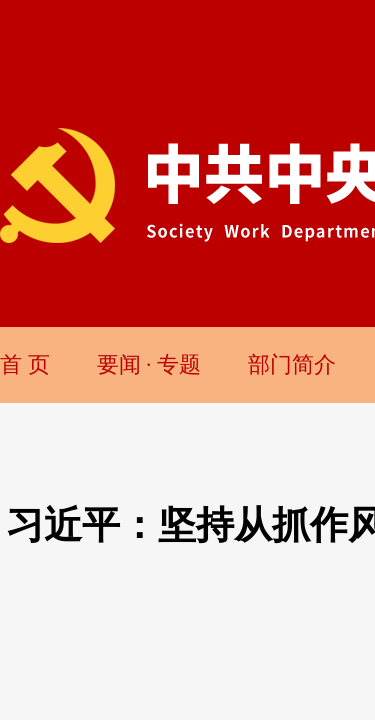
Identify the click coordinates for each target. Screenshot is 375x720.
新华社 (245, 266)
